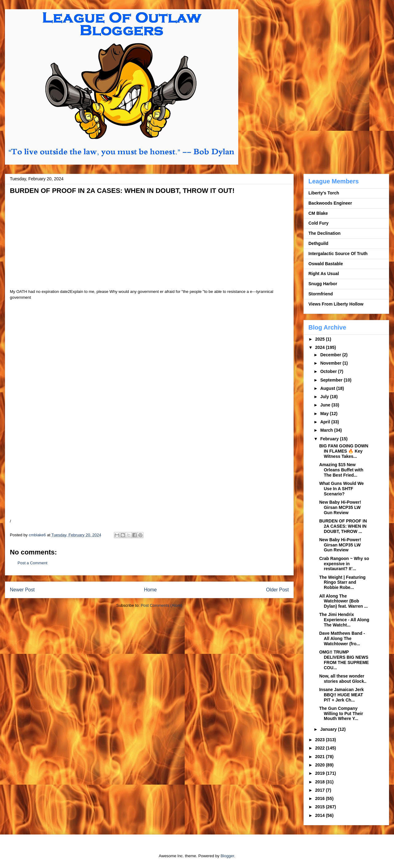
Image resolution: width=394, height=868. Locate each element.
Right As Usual (324, 274)
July (325, 397)
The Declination (324, 233)
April (326, 422)
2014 (321, 815)
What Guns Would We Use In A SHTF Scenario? (342, 489)
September (332, 380)
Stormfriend (321, 294)
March (327, 430)
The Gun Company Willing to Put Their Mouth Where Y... (341, 714)
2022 (321, 748)
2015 (321, 807)
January (329, 729)
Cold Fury (318, 223)
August (328, 388)
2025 (321, 339)
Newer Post (22, 590)
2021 (321, 757)
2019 (321, 773)
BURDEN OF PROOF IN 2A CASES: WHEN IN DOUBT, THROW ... (343, 526)
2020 (321, 765)
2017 (321, 790)
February (330, 439)
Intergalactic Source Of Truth (338, 254)
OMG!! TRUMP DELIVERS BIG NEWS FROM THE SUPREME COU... (344, 660)
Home (151, 590)
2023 (321, 740)
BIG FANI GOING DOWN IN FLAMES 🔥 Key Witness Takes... (344, 451)
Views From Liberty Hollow (336, 304)
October (329, 371)
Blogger (227, 856)
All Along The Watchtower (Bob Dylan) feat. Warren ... (344, 601)
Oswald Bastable (326, 264)
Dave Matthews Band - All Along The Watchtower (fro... (342, 638)
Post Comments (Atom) (161, 605)
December (331, 355)
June (326, 405)
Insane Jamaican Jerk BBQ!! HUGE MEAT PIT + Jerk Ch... (342, 695)
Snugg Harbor (323, 284)
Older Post (277, 590)
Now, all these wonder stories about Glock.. (343, 679)
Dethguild (318, 243)
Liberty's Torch (324, 193)
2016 (321, 798)
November (331, 363)
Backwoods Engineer (330, 203)
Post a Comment (32, 563)
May (325, 414)
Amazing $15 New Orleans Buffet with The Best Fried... (341, 470)
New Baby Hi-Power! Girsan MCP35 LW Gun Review (340, 507)
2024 (321, 347)
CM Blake (318, 213)
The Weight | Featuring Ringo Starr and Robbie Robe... (342, 582)
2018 (321, 782)
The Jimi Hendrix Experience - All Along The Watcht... (344, 620)
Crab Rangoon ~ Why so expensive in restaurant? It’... (344, 564)
